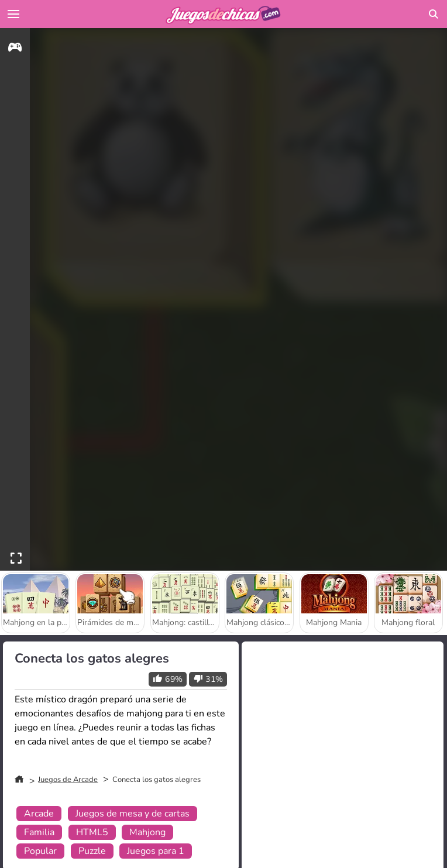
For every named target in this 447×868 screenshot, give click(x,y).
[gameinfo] (15, 49)
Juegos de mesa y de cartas (133, 814)
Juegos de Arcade (68, 780)
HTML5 (92, 832)
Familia (39, 832)
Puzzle (92, 851)
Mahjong (147, 832)
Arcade (39, 814)
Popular (40, 851)
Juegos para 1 (156, 851)
